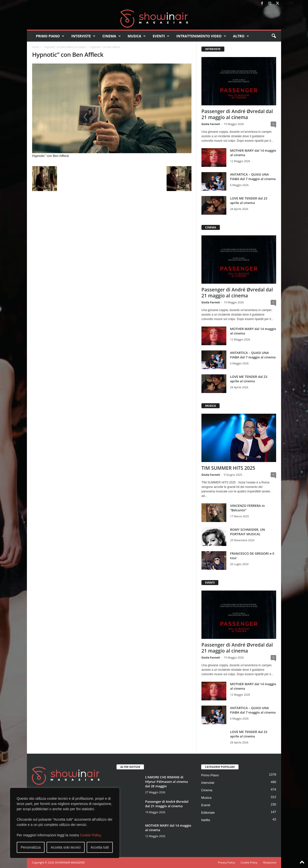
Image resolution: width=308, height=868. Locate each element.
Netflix (206, 820)
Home (36, 47)
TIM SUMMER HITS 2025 (228, 468)
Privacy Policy (226, 862)
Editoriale (208, 813)
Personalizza (31, 847)
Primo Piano (50, 36)
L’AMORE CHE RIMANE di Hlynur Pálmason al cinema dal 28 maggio (166, 782)
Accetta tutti (100, 847)
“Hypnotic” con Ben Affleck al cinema (65, 47)
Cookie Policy (90, 835)
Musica (137, 36)
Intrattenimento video (201, 36)
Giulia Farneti (211, 124)
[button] (274, 36)
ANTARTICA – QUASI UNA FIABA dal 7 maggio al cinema (253, 177)
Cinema (112, 36)
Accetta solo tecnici (66, 847)
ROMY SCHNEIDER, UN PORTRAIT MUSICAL (247, 532)
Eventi (161, 36)
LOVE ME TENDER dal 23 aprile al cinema (249, 200)
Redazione (270, 862)
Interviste (83, 36)
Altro (241, 36)
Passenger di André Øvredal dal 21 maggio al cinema (237, 114)
